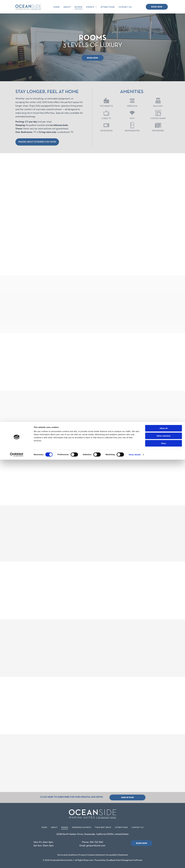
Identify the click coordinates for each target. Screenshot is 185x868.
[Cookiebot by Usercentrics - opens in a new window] (17, 863)
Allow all (164, 837)
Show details (135, 863)
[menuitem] (56, 7)
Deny (164, 852)
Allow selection (163, 844)
